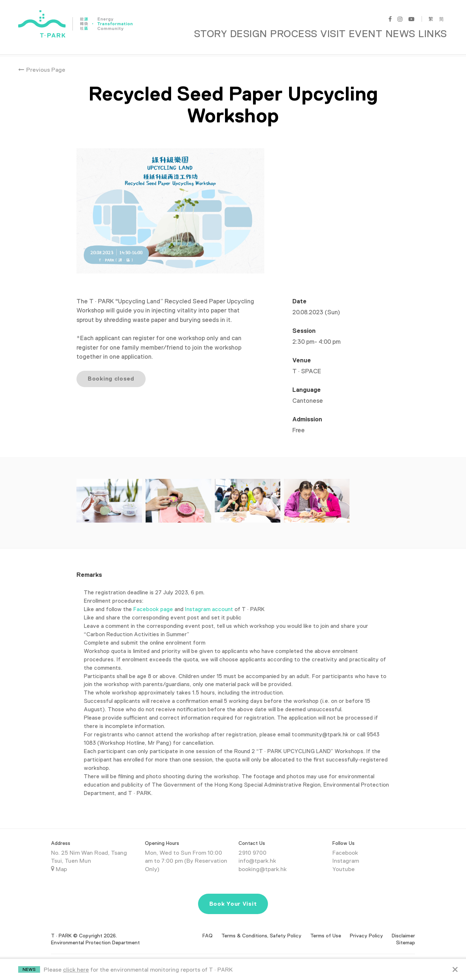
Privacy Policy (366, 927)
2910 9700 (252, 844)
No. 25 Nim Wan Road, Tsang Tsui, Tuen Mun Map (89, 853)
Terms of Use (326, 927)
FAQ (208, 927)
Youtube (343, 861)
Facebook (345, 844)
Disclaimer (403, 927)
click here (76, 970)
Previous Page (42, 61)
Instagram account (210, 600)
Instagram (346, 853)
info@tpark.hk (257, 853)
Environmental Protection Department (95, 934)
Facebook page (153, 600)
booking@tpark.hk (262, 861)
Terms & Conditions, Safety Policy (261, 927)
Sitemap (406, 934)
